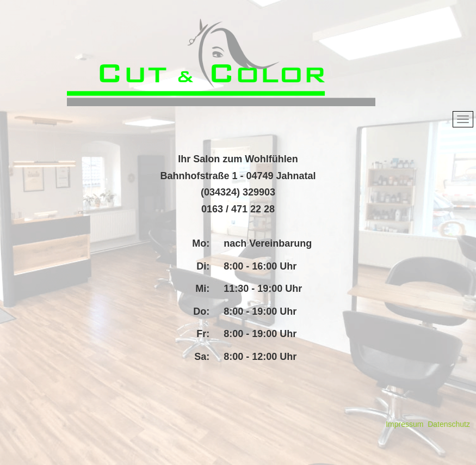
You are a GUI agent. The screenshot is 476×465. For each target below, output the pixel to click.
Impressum (404, 424)
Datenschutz (449, 424)
